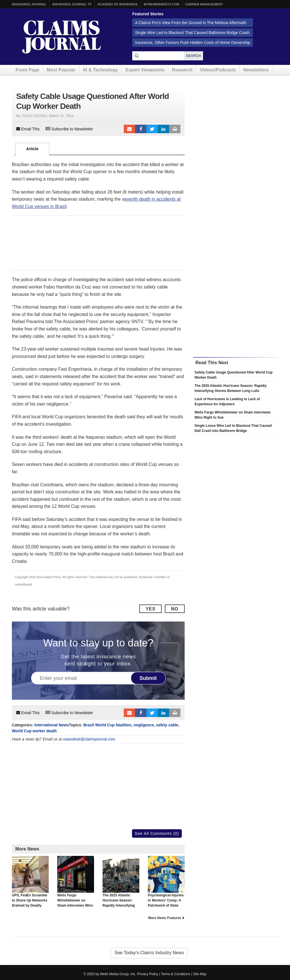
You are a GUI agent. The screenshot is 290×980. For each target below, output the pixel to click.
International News (52, 725)
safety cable (167, 725)
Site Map (200, 974)
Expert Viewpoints (145, 70)
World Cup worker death (34, 731)
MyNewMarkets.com (161, 4)
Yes (151, 609)
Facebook (141, 129)
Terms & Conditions (176, 974)
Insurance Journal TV (72, 4)
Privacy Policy (148, 974)
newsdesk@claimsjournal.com (89, 739)
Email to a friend (129, 129)
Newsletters (256, 70)
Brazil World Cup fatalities (108, 725)
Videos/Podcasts (218, 70)
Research (182, 70)
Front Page (27, 70)
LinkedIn (163, 129)
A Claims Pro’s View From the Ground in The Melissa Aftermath (191, 23)
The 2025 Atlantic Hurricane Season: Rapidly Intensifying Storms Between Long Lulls (121, 887)
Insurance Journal (29, 4)
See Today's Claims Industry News (149, 953)
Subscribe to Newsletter (69, 129)
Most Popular (61, 70)
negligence (144, 725)
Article (32, 149)
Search (193, 56)
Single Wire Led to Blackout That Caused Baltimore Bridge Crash (192, 33)
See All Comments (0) (157, 833)
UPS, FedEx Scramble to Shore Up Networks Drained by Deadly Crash (30, 884)
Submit (148, 678)
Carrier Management (204, 4)
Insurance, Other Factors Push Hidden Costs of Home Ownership (193, 43)
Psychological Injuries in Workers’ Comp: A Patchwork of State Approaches (166, 884)
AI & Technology (100, 70)
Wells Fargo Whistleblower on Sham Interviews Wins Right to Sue (76, 884)
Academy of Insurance (118, 4)
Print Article (175, 129)
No (175, 609)
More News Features (165, 918)
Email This (28, 129)
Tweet (152, 129)
